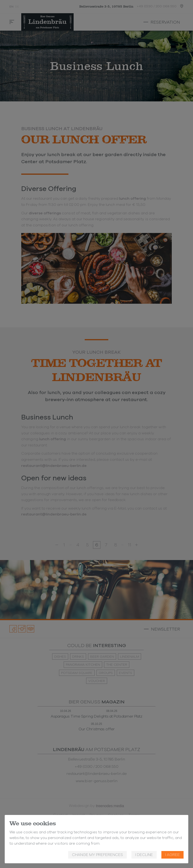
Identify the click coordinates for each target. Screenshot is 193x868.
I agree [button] (172, 855)
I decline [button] (144, 855)
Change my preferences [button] (97, 855)
